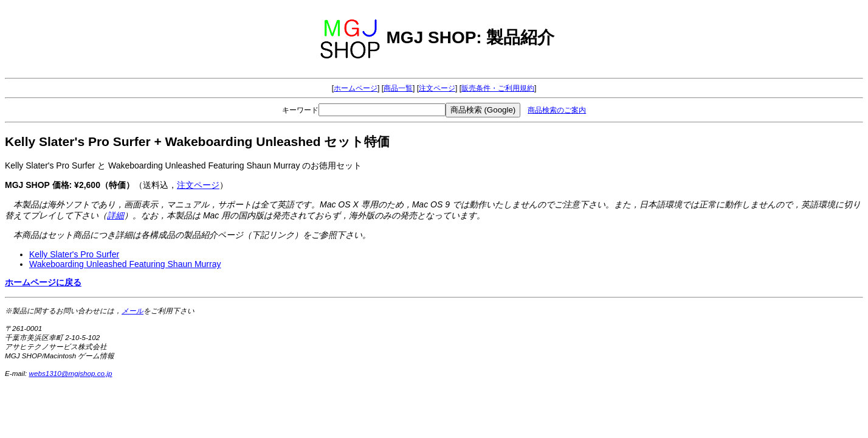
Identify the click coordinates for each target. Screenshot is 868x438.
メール (133, 311)
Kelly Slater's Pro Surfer (74, 254)
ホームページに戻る (43, 282)
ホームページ (356, 88)
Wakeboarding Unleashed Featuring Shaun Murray (125, 264)
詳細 (115, 215)
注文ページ (437, 88)
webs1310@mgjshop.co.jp (71, 373)
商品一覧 (398, 88)
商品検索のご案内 (557, 110)
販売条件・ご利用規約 (498, 88)
